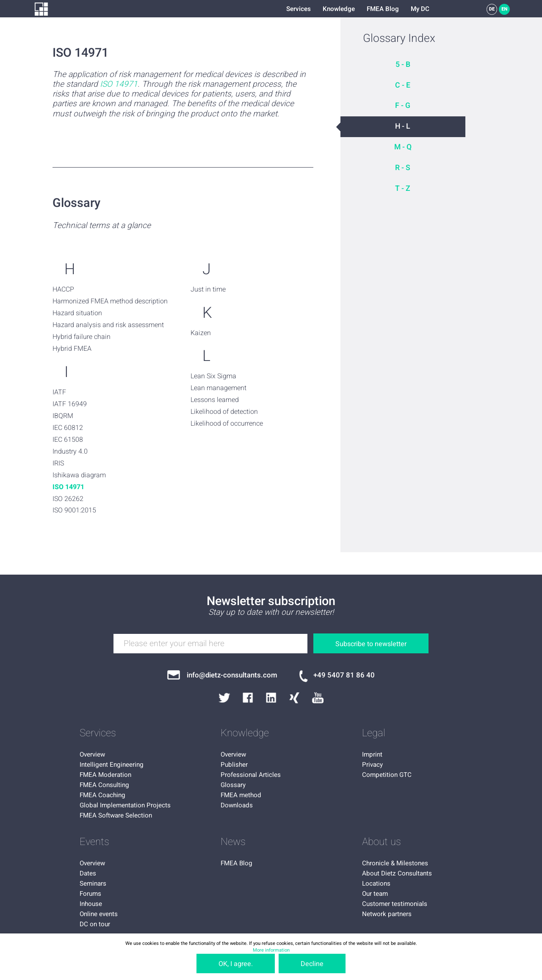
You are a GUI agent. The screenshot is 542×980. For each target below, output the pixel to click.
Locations (376, 884)
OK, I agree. (236, 964)
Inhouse (91, 904)
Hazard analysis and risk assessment (108, 325)
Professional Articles (251, 775)
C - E (403, 85)
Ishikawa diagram (79, 475)
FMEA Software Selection (116, 815)
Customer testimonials (395, 904)
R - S (403, 168)
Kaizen (201, 333)
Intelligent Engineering (112, 765)
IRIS (58, 463)
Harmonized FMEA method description (110, 301)
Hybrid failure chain (82, 337)
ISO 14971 (119, 84)
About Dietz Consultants (397, 873)
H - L (403, 126)
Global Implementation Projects (125, 805)
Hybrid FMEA (72, 349)
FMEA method (241, 795)
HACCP (63, 289)
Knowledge (339, 9)
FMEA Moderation (105, 775)
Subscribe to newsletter (371, 644)
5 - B (403, 65)
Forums (90, 894)
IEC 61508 (68, 440)
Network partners (387, 914)
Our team (375, 894)
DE (492, 9)
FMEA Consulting (104, 785)
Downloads (237, 805)
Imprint (372, 754)
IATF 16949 (70, 404)
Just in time (208, 289)
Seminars (93, 884)
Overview (92, 754)
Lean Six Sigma (213, 376)
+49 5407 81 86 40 (344, 675)
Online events (99, 914)
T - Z (403, 189)
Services (299, 9)
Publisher (234, 765)
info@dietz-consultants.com (232, 675)
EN (504, 9)
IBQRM (63, 416)
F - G (403, 106)
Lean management (218, 388)
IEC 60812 (68, 428)
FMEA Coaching (102, 795)
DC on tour (95, 924)
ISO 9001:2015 (74, 510)
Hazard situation (77, 313)
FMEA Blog (383, 9)
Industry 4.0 (70, 451)
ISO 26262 (68, 499)
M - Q (403, 147)
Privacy (372, 765)
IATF (59, 392)
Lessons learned (215, 400)
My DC (420, 9)
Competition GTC (387, 775)
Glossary (233, 785)
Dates (88, 873)
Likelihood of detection (224, 412)
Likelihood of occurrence (227, 424)
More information (271, 950)
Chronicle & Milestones (395, 863)
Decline (312, 964)
